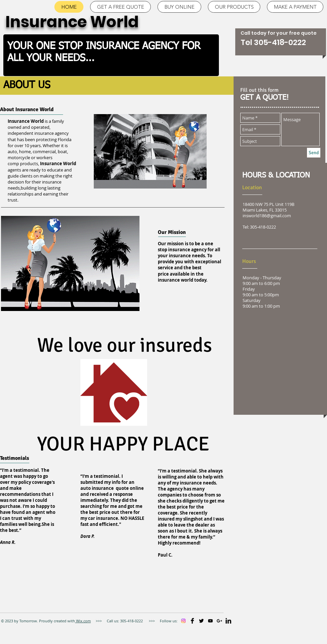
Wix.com (83, 621)
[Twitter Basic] (201, 621)
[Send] (314, 153)
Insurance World (74, 22)
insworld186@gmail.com (267, 216)
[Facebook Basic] (192, 621)
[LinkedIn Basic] (228, 621)
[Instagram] (183, 621)
